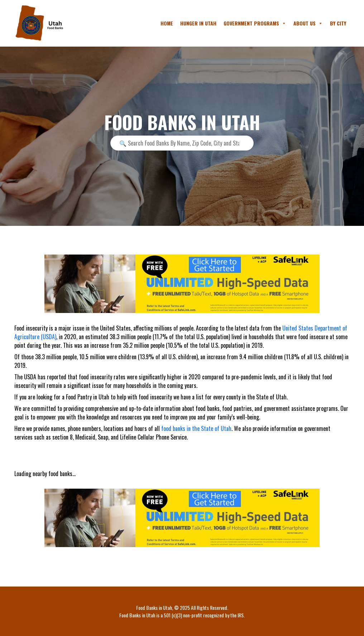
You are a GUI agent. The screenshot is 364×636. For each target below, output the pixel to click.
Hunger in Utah (198, 23)
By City (338, 23)
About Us (308, 23)
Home (167, 23)
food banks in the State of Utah (196, 428)
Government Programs (255, 23)
